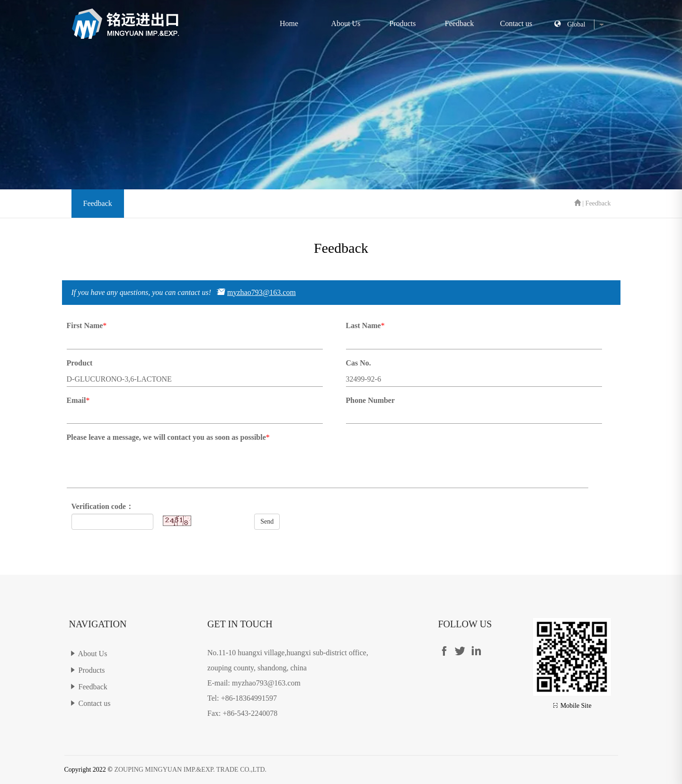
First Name (85, 325)
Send (267, 521)
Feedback (459, 23)
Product (80, 363)
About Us (346, 23)
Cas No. (359, 363)
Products (403, 23)
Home (289, 23)
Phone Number (371, 400)
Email (76, 400)
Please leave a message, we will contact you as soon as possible (166, 437)
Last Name (363, 325)
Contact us (516, 23)
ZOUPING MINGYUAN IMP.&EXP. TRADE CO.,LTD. (190, 770)
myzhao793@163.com (261, 292)
